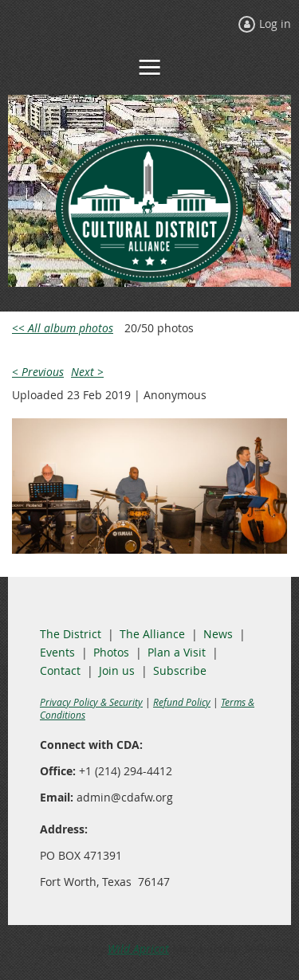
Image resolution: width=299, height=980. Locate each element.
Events (57, 652)
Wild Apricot (138, 949)
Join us (117, 670)
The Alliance (152, 634)
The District (71, 634)
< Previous (38, 372)
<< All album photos (63, 328)
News (218, 634)
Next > (87, 372)
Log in (275, 24)
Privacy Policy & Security (91, 702)
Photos (111, 652)
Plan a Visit (177, 652)
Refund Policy (182, 702)
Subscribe (180, 670)
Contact (60, 670)
